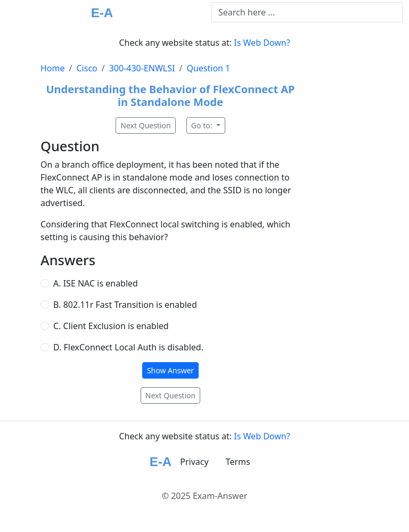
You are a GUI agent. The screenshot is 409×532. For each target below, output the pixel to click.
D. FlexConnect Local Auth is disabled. (128, 347)
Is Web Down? (262, 43)
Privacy (194, 462)
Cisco (87, 68)
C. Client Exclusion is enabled (111, 326)
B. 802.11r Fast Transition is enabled (125, 305)
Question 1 (208, 68)
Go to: (203, 125)
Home (53, 68)
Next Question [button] (145, 125)
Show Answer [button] (170, 370)
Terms (238, 462)
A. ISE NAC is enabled (96, 283)
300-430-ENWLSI (142, 68)
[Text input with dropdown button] (307, 12)
